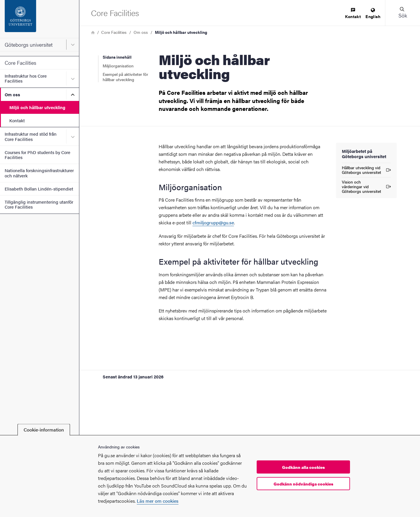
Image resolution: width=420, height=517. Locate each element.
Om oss (12, 94)
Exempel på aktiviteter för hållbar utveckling (125, 77)
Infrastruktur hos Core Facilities (26, 78)
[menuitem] (353, 14)
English (373, 14)
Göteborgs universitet (29, 44)
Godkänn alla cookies (303, 467)
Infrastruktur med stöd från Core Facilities (31, 136)
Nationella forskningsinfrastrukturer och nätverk (39, 173)
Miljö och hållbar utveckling (37, 107)
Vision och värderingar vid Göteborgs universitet (366, 186)
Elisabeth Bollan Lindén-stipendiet (39, 189)
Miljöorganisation (118, 66)
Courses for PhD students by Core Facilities (37, 155)
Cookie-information (44, 430)
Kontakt (17, 120)
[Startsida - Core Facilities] (115, 13)
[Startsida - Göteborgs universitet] (40, 19)
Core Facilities (20, 63)
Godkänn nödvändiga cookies (303, 484)
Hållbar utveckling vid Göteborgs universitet (366, 170)
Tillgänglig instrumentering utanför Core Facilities (39, 204)
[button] (402, 13)
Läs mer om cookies (158, 501)
